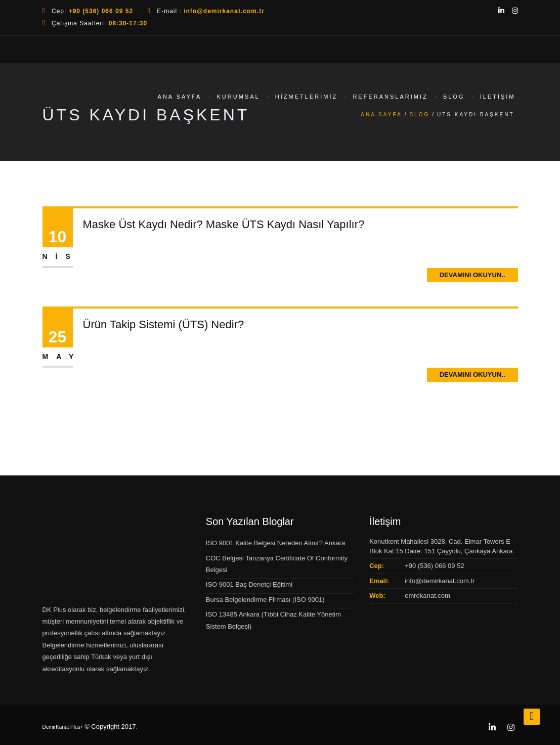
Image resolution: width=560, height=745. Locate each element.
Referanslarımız (390, 97)
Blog (454, 97)
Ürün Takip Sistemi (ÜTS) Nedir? (164, 324)
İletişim (498, 97)
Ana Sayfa (180, 97)
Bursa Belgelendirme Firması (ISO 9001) (265, 600)
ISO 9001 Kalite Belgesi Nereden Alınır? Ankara (275, 543)
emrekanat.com (427, 596)
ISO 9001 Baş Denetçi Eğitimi (249, 584)
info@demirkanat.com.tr (440, 581)
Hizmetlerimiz (306, 97)
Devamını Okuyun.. (472, 275)
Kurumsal (239, 97)
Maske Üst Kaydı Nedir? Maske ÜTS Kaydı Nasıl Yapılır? (224, 224)
